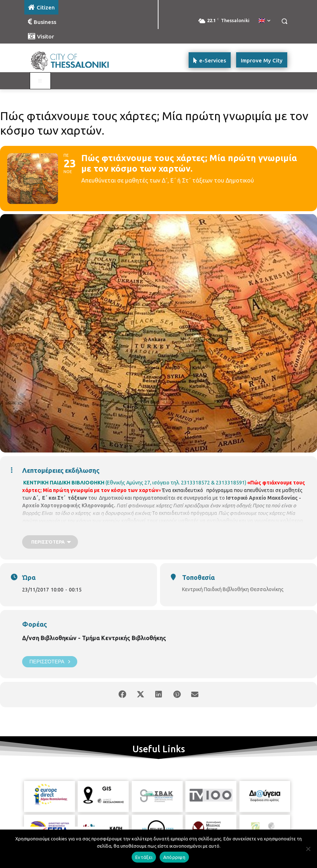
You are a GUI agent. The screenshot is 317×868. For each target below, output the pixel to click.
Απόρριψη (174, 857)
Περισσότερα (50, 662)
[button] (284, 21)
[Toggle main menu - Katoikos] (40, 81)
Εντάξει (144, 857)
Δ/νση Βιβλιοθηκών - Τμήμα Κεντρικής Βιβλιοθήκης (94, 638)
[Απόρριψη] (308, 849)
